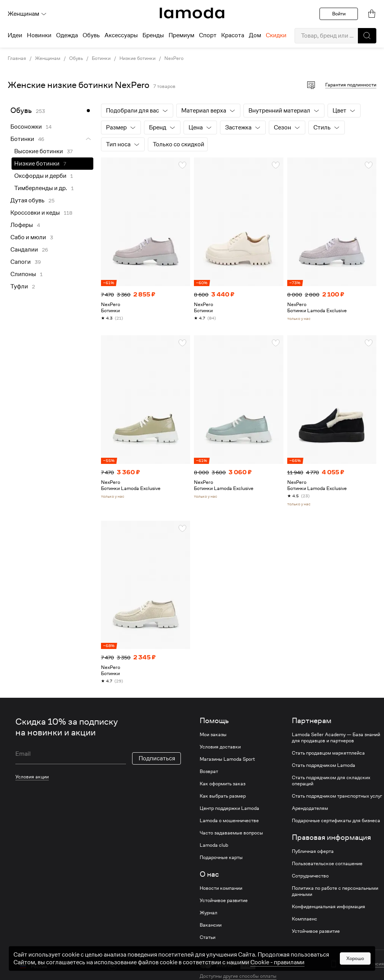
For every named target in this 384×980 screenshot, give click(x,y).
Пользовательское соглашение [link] (327, 864)
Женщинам (27, 14)
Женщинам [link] (48, 58)
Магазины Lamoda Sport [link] (227, 759)
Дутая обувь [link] (27, 200)
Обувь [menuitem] (91, 35)
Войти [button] (339, 14)
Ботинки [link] (101, 58)
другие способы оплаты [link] (250, 976)
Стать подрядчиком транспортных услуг (337, 796)
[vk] (112, 966)
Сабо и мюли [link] (28, 237)
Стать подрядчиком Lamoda (324, 765)
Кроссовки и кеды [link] (35, 213)
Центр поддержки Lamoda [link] (229, 808)
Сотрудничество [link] (310, 876)
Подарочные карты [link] (221, 857)
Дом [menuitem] (255, 35)
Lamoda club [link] (214, 845)
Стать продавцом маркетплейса (328, 753)
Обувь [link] (76, 58)
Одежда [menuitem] (67, 35)
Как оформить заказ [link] (223, 784)
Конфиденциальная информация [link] (329, 907)
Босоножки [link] (26, 127)
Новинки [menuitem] (39, 35)
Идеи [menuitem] (15, 35)
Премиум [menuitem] (181, 35)
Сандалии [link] (24, 250)
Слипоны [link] (23, 274)
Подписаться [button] (157, 758)
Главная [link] (17, 58)
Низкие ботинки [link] (137, 58)
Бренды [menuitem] (153, 35)
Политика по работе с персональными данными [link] (335, 891)
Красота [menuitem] (233, 35)
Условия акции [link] (32, 777)
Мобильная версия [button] (363, 964)
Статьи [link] (208, 937)
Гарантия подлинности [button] (351, 85)
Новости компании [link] (221, 888)
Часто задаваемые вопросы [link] (231, 833)
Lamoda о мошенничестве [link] (229, 821)
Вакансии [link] (211, 925)
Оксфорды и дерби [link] (40, 176)
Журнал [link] (209, 913)
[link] (192, 13)
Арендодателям (310, 808)
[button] (367, 36)
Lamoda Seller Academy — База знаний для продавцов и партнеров (336, 738)
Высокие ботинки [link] (39, 151)
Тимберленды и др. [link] (41, 188)
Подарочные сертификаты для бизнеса (336, 821)
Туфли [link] (19, 286)
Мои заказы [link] (213, 735)
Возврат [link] (209, 771)
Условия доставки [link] (220, 747)
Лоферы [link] (22, 225)
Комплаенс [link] (305, 919)
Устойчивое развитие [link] (224, 901)
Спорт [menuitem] (208, 35)
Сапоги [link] (21, 262)
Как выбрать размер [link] (223, 796)
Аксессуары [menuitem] (121, 35)
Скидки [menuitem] (276, 35)
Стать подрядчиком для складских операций (331, 781)
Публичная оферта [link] (313, 851)
